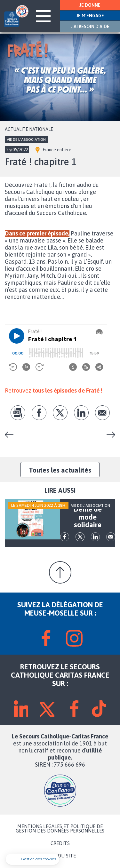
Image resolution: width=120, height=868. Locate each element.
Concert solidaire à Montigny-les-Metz (12, 435)
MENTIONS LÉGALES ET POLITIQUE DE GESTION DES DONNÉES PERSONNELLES (60, 829)
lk (81, 413)
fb (39, 413)
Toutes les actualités (60, 470)
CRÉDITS (60, 843)
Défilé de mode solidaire (108, 435)
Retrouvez (54, 390)
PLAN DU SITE (60, 856)
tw (60, 413)
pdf (18, 413)
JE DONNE (90, 5)
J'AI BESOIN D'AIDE (90, 27)
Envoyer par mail (102, 413)
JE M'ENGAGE (90, 16)
